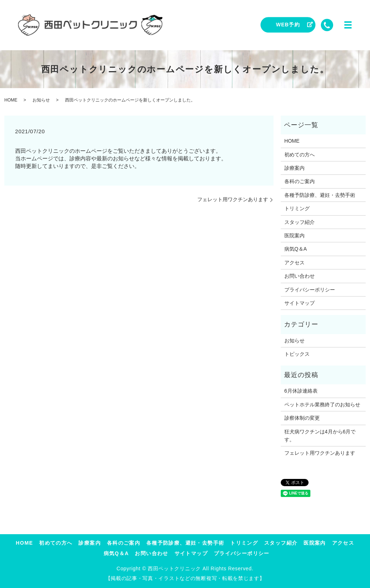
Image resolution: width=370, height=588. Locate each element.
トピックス (297, 354)
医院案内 (294, 235)
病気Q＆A (296, 249)
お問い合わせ (300, 276)
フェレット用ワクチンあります (233, 199)
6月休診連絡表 (301, 391)
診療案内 (294, 168)
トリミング (297, 208)
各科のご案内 (300, 181)
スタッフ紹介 (300, 222)
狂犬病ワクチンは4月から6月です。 (320, 436)
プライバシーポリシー (310, 290)
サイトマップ (300, 303)
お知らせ (41, 100)
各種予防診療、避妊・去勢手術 (320, 195)
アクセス (294, 263)
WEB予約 (288, 25)
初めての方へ (300, 155)
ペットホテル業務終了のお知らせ (322, 405)
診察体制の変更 (302, 418)
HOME (11, 100)
